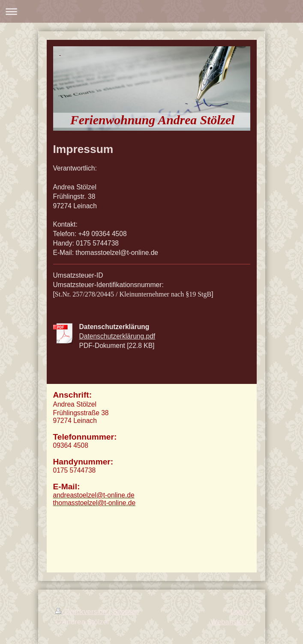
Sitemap (126, 612)
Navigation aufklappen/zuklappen (151, 11)
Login (239, 612)
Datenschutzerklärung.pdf (117, 336)
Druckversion (82, 612)
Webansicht (229, 622)
